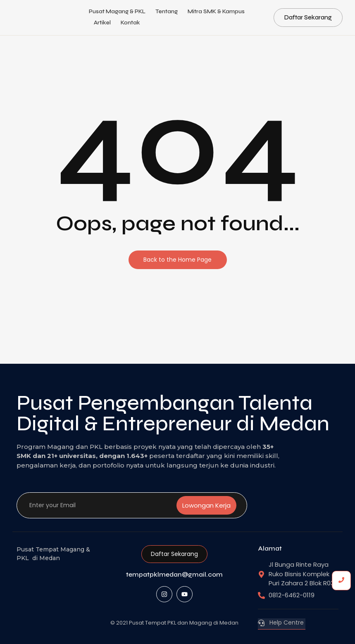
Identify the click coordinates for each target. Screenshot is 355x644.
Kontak (130, 23)
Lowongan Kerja (206, 505)
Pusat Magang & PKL (117, 11)
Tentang (167, 11)
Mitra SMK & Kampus (216, 11)
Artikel (102, 23)
